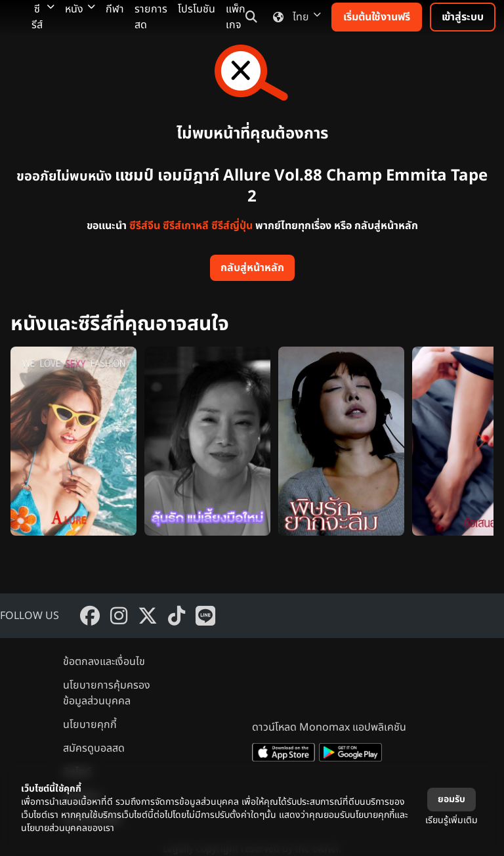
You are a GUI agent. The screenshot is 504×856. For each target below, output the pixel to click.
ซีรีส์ (43, 17)
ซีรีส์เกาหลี (186, 226)
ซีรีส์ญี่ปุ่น (232, 226)
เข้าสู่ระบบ (463, 17)
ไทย (294, 17)
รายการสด (151, 17)
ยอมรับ (451, 799)
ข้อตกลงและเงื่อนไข (104, 662)
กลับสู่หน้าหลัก (252, 268)
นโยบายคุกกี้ (90, 725)
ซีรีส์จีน (145, 226)
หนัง (80, 9)
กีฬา (115, 9)
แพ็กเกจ (236, 17)
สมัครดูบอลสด (94, 748)
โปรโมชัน (197, 9)
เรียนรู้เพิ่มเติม (451, 820)
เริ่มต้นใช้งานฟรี (377, 17)
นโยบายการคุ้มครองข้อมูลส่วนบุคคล (107, 693)
